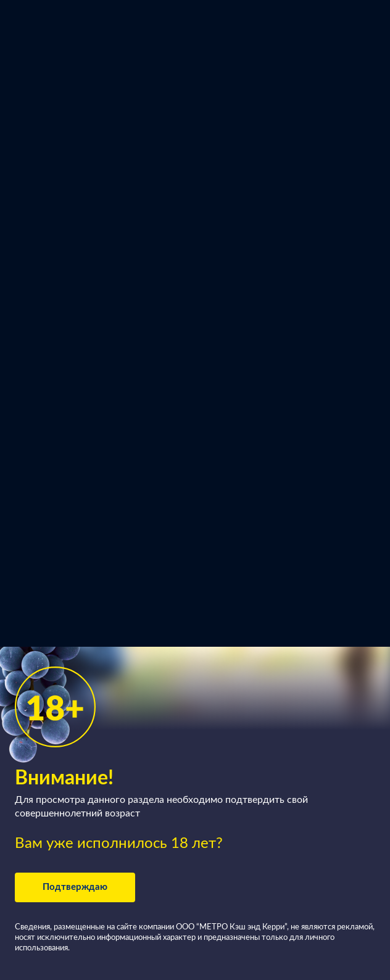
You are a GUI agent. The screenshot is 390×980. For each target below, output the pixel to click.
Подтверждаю (75, 887)
